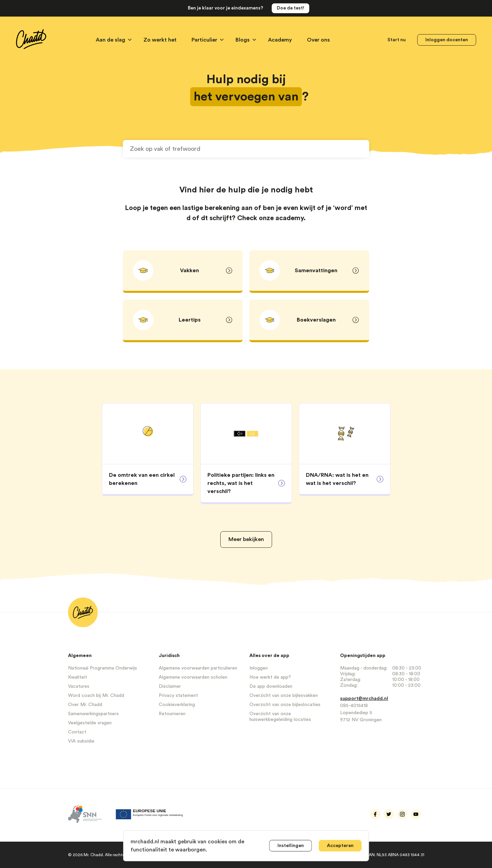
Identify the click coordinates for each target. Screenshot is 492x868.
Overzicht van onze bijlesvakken (284, 696)
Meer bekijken (246, 539)
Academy (281, 40)
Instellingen (291, 846)
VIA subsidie (81, 741)
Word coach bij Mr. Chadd (96, 696)
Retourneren (172, 714)
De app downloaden (271, 686)
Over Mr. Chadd (85, 705)
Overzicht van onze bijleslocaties (285, 705)
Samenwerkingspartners (93, 714)
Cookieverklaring (177, 705)
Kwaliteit (77, 677)
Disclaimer (170, 686)
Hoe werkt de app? (270, 677)
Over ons (318, 40)
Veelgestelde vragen (90, 723)
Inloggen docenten (447, 40)
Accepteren (340, 846)
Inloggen (259, 668)
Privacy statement (178, 696)
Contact (77, 732)
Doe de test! (290, 8)
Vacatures (79, 686)
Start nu (397, 40)
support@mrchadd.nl (364, 699)
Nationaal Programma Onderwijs (103, 668)
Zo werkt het (161, 40)
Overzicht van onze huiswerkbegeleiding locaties (280, 717)
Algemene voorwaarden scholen (193, 677)
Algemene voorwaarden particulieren (198, 668)
